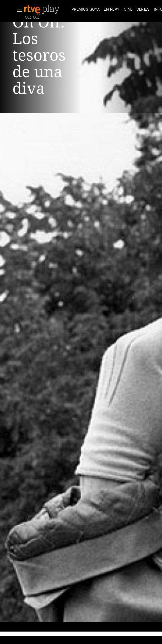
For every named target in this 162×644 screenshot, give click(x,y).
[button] (18, 10)
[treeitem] (86, 9)
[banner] (47, 9)
